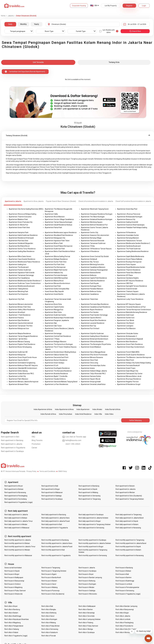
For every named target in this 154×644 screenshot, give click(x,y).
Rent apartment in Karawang (15, 492)
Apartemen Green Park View (19, 227)
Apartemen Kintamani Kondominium (95, 339)
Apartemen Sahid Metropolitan (56, 278)
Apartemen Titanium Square (128, 291)
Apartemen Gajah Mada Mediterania (131, 256)
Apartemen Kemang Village (91, 238)
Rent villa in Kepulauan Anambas (17, 619)
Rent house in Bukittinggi (125, 581)
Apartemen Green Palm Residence (130, 344)
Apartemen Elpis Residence (19, 320)
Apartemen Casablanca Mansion (93, 267)
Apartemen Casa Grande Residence (22, 259)
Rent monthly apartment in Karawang (130, 555)
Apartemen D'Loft (52, 365)
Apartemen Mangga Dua (54, 310)
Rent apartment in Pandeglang (16, 496)
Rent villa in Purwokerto (124, 626)
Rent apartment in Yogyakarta (13, 448)
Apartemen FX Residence (127, 233)
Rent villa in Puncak (49, 636)
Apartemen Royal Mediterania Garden (131, 267)
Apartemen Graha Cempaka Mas (57, 289)
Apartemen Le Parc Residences (57, 384)
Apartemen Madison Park (18, 219)
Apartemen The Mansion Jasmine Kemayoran (134, 357)
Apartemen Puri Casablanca (19, 278)
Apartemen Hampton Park (19, 233)
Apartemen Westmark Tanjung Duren (95, 209)
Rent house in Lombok (124, 584)
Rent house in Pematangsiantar (127, 587)
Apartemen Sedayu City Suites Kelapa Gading (134, 363)
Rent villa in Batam (11, 613)
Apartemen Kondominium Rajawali (130, 339)
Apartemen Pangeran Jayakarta (57, 320)
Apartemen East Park (53, 286)
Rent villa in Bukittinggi (13, 616)
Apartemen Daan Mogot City (128, 371)
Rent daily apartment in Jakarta (16, 515)
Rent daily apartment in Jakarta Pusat (56, 521)
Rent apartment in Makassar (52, 492)
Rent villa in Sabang (12, 629)
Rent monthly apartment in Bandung (55, 540)
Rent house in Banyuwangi (14, 581)
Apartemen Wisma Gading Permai (57, 256)
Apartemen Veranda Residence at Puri (131, 307)
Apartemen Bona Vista (53, 304)
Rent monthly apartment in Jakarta (18, 540)
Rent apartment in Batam (125, 486)
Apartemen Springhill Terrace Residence (132, 286)
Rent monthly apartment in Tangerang (130, 540)
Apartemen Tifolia (88, 246)
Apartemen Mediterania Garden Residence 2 (134, 243)
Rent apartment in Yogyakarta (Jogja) (19, 502)
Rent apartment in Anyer (14, 486)
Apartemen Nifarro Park (54, 243)
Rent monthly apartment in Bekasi (17, 543)
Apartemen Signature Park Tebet (57, 241)
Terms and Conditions (47, 471)
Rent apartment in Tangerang (90, 499)
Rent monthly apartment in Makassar (18, 555)
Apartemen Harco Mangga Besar (93, 352)
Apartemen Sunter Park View (56, 262)
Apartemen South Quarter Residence (131, 355)
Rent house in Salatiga (87, 591)
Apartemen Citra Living (90, 363)
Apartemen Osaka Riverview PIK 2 (21, 374)
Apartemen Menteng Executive (93, 264)
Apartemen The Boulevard (19, 267)
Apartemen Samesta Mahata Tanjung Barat (61, 382)
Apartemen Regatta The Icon (128, 382)
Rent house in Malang (49, 587)
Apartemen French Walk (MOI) (128, 352)
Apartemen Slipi (51, 323)
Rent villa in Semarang (50, 629)
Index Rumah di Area (48, 414)
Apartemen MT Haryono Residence (130, 281)
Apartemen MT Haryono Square (129, 304)
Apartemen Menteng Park (18, 291)
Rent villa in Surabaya (87, 632)
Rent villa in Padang (86, 623)
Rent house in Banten (124, 577)
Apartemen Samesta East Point (57, 357)
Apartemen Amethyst (17, 312)
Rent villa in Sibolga (86, 629)
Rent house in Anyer (86, 574)
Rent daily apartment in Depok (127, 521)
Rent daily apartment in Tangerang (129, 515)
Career (34, 448)
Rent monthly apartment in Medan (17, 550)
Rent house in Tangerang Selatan (54, 571)
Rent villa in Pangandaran (14, 626)
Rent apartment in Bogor (51, 489)
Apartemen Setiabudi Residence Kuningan (97, 219)
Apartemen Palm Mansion (19, 379)
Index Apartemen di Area (64, 409)
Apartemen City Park (17, 299)
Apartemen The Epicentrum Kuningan (59, 344)
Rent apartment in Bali (10, 437)
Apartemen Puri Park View (55, 264)
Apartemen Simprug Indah (91, 382)
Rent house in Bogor (12, 574)
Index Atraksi (97, 409)
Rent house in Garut (49, 584)
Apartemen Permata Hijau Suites (93, 365)
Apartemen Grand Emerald (127, 289)
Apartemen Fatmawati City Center (130, 374)
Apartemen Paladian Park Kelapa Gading (132, 227)
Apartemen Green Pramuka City (21, 222)
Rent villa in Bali (47, 606)
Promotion (36, 444)
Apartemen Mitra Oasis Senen (20, 256)
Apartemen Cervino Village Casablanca (59, 219)
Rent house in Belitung (87, 581)
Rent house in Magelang (13, 587)
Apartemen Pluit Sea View (19, 241)
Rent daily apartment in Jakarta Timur (19, 521)
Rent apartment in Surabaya (12, 451)
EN (96, 6)
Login (144, 6)
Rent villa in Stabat (11, 632)
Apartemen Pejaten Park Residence (22, 344)
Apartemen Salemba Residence (93, 281)
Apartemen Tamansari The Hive (21, 326)
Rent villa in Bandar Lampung (126, 606)
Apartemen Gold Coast (126, 315)
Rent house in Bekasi (123, 571)
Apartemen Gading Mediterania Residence (133, 251)
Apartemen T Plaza (52, 339)
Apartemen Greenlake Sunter (128, 235)
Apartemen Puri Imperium (18, 294)
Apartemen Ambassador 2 (127, 336)
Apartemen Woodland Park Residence (59, 235)
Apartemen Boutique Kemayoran (129, 262)
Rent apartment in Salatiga (51, 496)
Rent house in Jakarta (87, 568)
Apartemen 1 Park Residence (20, 315)
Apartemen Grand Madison (91, 347)
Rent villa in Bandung (12, 609)
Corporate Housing (79, 6)
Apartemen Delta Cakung (18, 371)
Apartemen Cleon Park (89, 360)
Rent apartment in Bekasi (14, 489)
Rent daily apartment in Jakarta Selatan (93, 518)
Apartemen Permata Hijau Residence (95, 304)
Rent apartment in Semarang (89, 496)
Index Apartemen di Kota (43, 409)
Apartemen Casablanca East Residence (96, 307)
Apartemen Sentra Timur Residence (22, 249)
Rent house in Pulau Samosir (15, 591)
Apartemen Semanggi (53, 333)
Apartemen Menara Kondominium (58, 283)
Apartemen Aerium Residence (56, 360)
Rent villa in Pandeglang (124, 623)
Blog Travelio (37, 440)
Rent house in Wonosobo (88, 594)
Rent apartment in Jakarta (12, 444)
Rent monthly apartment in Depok (128, 547)
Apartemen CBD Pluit (125, 283)
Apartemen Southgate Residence (57, 368)
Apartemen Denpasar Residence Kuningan (97, 214)
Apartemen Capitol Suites (54, 307)
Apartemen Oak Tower (53, 326)
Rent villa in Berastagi (87, 613)
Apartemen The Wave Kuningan (93, 217)
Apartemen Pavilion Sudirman (20, 270)
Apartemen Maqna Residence (20, 333)
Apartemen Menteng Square (92, 222)
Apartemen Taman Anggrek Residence (23, 336)
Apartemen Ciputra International (21, 323)
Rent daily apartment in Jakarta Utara (55, 518)
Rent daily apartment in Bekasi (16, 518)
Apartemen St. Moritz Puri (18, 225)
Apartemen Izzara (88, 368)
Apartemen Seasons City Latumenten (95, 235)
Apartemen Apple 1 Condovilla (56, 376)
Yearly (37, 24)
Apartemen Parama (16, 318)
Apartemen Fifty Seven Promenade (94, 355)
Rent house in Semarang (125, 591)
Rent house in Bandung (124, 568)
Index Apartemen (83, 409)
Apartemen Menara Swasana (92, 357)
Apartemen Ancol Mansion (55, 217)
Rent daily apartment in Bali (52, 524)
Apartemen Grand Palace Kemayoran (59, 246)
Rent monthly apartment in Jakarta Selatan (95, 543)
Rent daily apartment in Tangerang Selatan (95, 524)
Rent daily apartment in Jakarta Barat (130, 518)
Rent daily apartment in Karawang (128, 528)
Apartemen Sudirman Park (55, 249)
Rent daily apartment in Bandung (54, 515)
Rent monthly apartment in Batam (128, 550)
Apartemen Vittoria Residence (92, 342)
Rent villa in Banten (86, 609)
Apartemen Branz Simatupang (20, 347)
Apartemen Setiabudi (89, 259)
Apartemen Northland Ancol (19, 246)
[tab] (78, 136)
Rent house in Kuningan (87, 584)
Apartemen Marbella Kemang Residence (132, 312)
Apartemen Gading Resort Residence (95, 336)
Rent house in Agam (49, 574)
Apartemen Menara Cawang (19, 342)
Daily (10, 24)
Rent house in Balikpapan (14, 577)
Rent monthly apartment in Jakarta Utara (57, 543)
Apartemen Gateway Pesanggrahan (94, 270)
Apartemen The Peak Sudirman (129, 249)
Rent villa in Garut (48, 616)
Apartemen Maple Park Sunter (56, 270)
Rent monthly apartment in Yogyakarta (56, 555)
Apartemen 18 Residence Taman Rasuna (96, 249)
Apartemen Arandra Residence (56, 374)
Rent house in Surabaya (87, 571)
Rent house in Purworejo (51, 591)
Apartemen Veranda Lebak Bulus (93, 384)
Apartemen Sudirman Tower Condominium (25, 283)
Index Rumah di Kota (113, 409)
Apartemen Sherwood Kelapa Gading (22, 214)
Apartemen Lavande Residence (93, 323)
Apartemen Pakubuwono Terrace (129, 241)
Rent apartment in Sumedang (16, 499)
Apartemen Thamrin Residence (129, 270)
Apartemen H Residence (90, 251)
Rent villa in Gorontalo (87, 616)
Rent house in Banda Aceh (51, 577)
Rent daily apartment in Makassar (17, 528)
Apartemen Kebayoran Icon (19, 328)
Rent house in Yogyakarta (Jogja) (128, 594)
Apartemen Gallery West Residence (22, 310)
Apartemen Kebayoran (17, 355)
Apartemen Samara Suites (91, 376)
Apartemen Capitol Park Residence (94, 278)
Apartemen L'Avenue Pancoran (129, 214)
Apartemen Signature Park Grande (22, 273)
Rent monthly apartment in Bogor (91, 547)
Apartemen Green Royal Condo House (23, 357)
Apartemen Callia (51, 214)
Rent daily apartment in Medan (16, 524)
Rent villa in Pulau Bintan (51, 626)
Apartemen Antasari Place (19, 384)
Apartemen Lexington (125, 326)
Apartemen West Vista (53, 312)
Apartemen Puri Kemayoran (55, 267)
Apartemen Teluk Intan (90, 299)
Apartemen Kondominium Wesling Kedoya (60, 352)
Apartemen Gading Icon (18, 264)
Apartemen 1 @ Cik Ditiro (18, 339)
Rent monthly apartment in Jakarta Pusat (57, 547)
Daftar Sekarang (135, 420)
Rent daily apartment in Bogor (90, 521)
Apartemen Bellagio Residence (56, 259)
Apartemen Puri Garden (90, 312)
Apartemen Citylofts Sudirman (92, 333)
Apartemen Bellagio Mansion (56, 342)
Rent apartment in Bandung (12, 440)
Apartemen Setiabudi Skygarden (21, 243)
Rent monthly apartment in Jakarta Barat (131, 543)
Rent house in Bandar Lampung (90, 577)
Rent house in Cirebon (13, 584)
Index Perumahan (66, 414)
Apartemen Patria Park (53, 227)
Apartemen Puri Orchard (90, 328)
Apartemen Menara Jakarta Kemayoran (24, 382)
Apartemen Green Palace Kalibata (130, 259)
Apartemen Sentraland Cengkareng (22, 363)
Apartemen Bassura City (126, 219)
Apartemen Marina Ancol (54, 281)
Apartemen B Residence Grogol (129, 384)
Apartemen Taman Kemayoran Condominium (134, 310)
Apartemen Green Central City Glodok (95, 256)
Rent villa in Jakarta (123, 616)
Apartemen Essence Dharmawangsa (131, 225)
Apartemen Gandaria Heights (128, 278)
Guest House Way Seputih (54, 291)
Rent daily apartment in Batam (127, 524)
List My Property (111, 6)
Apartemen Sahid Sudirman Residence (23, 235)
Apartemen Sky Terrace (90, 262)
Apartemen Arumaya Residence (129, 379)
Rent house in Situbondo (14, 594)
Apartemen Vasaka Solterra (55, 379)
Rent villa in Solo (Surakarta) (126, 629)
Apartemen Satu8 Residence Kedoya (58, 225)
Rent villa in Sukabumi (50, 632)
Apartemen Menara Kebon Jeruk (129, 376)
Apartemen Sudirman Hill (18, 352)
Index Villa (98, 414)
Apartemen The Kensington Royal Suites (96, 344)
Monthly (23, 24)
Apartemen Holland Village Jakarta (94, 371)
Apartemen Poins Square (126, 264)
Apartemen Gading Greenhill (128, 222)
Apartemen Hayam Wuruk (91, 379)
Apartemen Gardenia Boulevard (129, 246)
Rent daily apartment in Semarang (91, 528)
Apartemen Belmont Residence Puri (94, 225)
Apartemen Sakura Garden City (56, 355)
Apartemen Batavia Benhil (91, 273)
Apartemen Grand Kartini (54, 294)
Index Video (109, 414)
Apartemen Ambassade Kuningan (130, 217)
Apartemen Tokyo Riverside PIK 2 (93, 374)
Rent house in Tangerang (51, 568)
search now (135, 31)
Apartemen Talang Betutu (18, 289)
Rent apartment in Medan (125, 492)
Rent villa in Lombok (123, 619)
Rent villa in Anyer (11, 606)
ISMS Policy (63, 471)
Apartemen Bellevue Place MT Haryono (23, 365)
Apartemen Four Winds (126, 320)
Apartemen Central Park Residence (58, 336)
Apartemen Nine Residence (127, 342)
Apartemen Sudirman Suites (55, 315)
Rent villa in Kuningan (49, 619)
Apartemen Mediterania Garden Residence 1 (25, 281)
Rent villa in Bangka (49, 609)
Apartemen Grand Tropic (126, 368)
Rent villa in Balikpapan (87, 606)
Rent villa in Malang (49, 623)
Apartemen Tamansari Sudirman (93, 243)
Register (129, 6)
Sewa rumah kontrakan (13, 568)
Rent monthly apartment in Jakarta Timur (20, 547)
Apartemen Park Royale (90, 283)
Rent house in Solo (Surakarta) (53, 594)
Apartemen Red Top (89, 326)
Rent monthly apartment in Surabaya (92, 540)
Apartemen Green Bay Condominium (131, 347)
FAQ (33, 437)
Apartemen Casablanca (90, 294)
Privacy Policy (32, 471)
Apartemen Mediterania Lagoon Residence (61, 233)
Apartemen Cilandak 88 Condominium (23, 368)
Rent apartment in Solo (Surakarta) (129, 496)
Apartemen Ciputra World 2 (91, 318)
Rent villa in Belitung (49, 613)
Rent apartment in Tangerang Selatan (130, 499)
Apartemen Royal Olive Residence (94, 320)
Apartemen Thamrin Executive (20, 217)
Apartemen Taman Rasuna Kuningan (59, 222)
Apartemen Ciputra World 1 (19, 360)
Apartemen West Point (126, 360)
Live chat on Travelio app (74, 437)
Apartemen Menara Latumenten (21, 304)
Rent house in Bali (122, 574)
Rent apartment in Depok (88, 489)
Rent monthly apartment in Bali (53, 550)
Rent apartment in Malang (88, 492)
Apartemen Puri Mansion (126, 328)
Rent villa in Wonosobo (124, 632)
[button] (78, 136)
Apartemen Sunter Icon (126, 318)
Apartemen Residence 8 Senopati (21, 238)
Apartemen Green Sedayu (55, 363)
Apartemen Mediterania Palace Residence (24, 262)
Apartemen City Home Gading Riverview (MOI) (26, 209)
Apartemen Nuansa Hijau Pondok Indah (59, 318)
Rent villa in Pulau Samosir (88, 626)
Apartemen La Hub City (17, 376)
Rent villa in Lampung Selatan (90, 619)
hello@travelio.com (72, 440)
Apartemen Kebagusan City (55, 238)
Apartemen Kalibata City (54, 273)
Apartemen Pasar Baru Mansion (129, 273)
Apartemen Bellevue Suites (91, 291)
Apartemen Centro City (90, 233)
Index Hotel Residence (83, 414)
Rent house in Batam (49, 581)
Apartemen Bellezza (89, 275)
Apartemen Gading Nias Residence (22, 251)
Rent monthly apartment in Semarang (93, 555)
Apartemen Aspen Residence (92, 310)
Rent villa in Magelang (13, 623)
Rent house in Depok (12, 571)
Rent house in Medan (86, 587)
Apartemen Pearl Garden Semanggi (94, 315)
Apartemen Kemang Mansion (128, 238)
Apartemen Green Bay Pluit (127, 209)
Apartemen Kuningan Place (91, 286)
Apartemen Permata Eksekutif (128, 365)
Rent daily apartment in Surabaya (91, 515)
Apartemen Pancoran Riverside (93, 241)
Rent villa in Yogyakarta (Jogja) (16, 636)
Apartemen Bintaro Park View (20, 307)
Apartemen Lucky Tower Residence (130, 299)
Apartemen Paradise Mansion (92, 289)
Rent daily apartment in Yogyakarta (55, 528)
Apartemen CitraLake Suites (128, 333)
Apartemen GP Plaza (125, 275)
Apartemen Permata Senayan (56, 275)
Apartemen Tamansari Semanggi (21, 275)
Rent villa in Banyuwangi (125, 609)
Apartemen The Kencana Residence (58, 371)
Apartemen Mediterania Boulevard (22, 286)
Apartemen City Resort (126, 323)
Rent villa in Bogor (122, 613)
